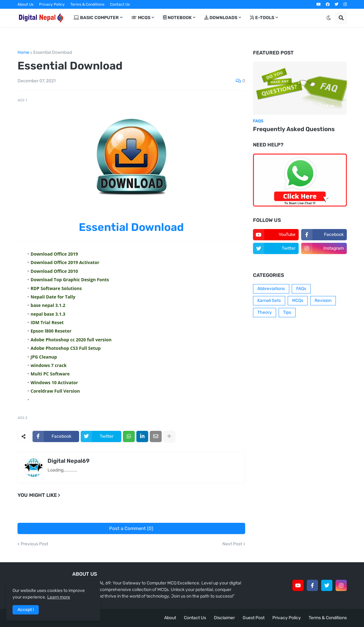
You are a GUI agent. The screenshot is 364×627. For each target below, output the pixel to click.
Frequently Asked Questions (294, 129)
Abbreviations (271, 289)
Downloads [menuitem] (221, 18)
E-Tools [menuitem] (262, 18)
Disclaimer (224, 618)
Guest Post (254, 618)
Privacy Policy (52, 4)
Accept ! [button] (26, 610)
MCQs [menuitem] (141, 18)
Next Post (232, 544)
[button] (329, 18)
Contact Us (120, 4)
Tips (287, 312)
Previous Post (34, 544)
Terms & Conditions (87, 4)
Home (23, 53)
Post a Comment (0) (131, 528)
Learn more (59, 597)
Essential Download (53, 53)
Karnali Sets (269, 301)
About (170, 618)
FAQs (301, 289)
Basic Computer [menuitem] (96, 18)
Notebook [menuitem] (177, 18)
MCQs (298, 301)
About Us (25, 4)
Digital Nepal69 (68, 461)
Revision (323, 301)
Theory (265, 312)
